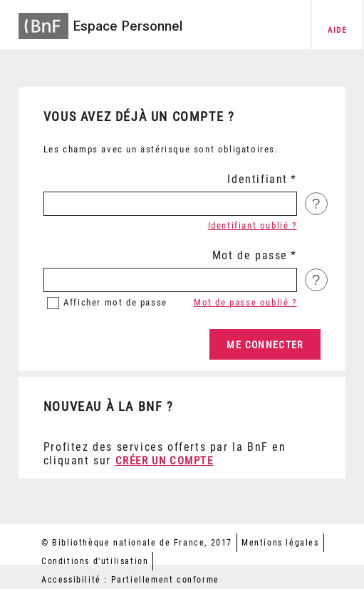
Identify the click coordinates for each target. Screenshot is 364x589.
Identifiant (258, 179)
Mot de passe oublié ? (245, 302)
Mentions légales (280, 543)
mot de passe (115, 302)
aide (337, 30)
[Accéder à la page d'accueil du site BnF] (43, 22)
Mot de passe (250, 255)
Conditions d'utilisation (95, 561)
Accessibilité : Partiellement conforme (130, 580)
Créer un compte (165, 461)
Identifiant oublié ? (253, 225)
